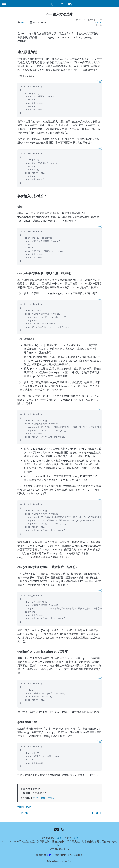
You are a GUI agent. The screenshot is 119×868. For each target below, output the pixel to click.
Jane (76, 838)
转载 (21, 807)
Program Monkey (59, 4)
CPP (30, 807)
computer (97, 22)
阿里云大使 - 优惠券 (44, 798)
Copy (99, 82)
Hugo (58, 838)
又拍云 (50, 855)
